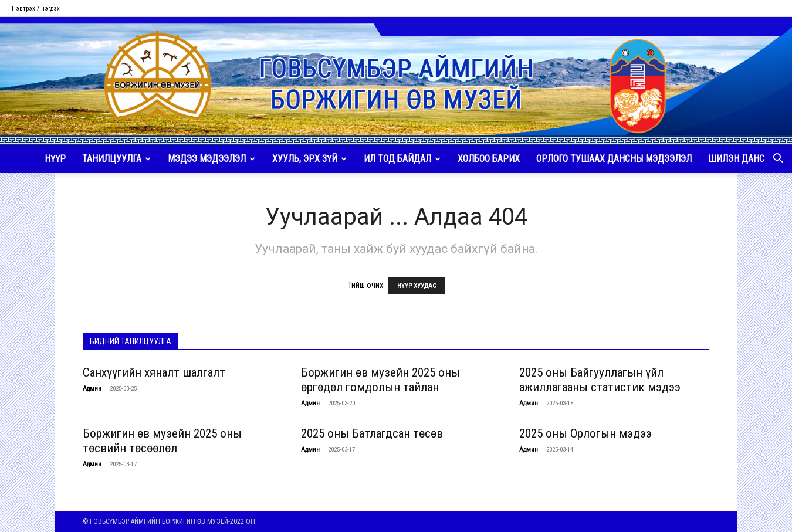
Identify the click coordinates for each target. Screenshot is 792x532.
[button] (778, 160)
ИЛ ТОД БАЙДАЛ (402, 159)
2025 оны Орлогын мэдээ (585, 433)
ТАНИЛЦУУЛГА (116, 159)
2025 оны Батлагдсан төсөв (372, 433)
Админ (92, 389)
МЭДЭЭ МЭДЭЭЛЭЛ (211, 159)
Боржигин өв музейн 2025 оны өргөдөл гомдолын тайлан (380, 380)
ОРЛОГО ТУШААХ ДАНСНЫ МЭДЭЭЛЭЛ (614, 159)
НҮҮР (55, 159)
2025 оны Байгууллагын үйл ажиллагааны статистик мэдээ (600, 380)
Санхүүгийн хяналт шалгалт (154, 372)
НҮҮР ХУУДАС (417, 286)
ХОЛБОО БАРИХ (489, 159)
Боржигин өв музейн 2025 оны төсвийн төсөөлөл (162, 441)
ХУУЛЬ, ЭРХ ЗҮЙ (309, 159)
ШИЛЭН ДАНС (736, 159)
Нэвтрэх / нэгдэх (36, 9)
